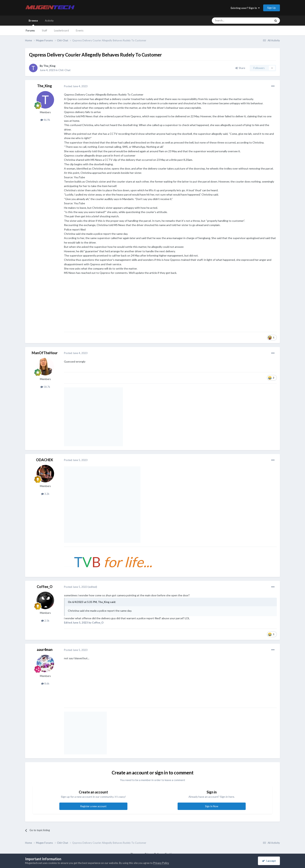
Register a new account (93, 806)
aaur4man (45, 650)
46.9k (45, 120)
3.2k (45, 494)
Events (80, 30)
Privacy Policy (161, 863)
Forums (30, 30)
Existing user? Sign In (245, 8)
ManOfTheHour (45, 353)
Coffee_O (45, 587)
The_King (49, 66)
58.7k (45, 387)
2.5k (45, 621)
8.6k (45, 684)
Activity (49, 21)
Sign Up (272, 8)
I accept (269, 861)
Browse (33, 22)
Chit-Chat (64, 70)
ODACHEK (45, 460)
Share (240, 68)
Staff (44, 30)
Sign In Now (212, 806)
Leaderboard (61, 30)
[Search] (238, 21)
